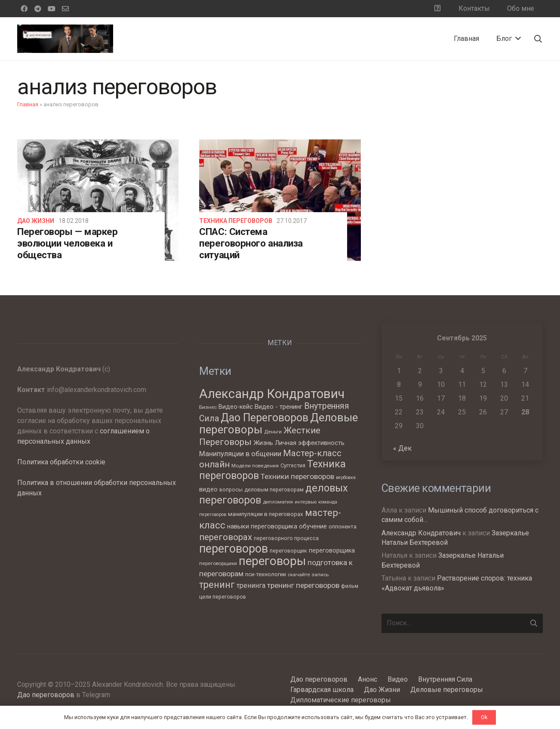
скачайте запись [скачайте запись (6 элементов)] (308, 575)
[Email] (65, 9)
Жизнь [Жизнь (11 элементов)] (263, 443)
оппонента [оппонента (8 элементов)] (343, 527)
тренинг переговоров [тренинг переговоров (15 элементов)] (303, 585)
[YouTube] (52, 9)
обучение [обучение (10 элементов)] (313, 526)
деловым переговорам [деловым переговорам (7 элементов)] (274, 490)
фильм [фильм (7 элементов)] (350, 586)
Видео (398, 679)
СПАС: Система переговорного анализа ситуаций (251, 243)
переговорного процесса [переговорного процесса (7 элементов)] (286, 538)
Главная (28, 104)
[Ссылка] (65, 39)
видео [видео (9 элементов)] (208, 489)
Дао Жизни (36, 221)
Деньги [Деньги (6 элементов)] (273, 432)
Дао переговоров (46, 695)
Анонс (368, 679)
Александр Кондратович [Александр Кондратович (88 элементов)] (272, 394)
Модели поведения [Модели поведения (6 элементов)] (255, 466)
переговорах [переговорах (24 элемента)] (226, 537)
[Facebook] (24, 9)
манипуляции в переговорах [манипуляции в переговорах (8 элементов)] (266, 514)
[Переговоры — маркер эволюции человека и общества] (98, 200)
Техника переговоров (236, 221)
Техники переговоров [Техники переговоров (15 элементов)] (297, 476)
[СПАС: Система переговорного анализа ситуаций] (280, 200)
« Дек (402, 448)
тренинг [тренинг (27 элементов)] (217, 585)
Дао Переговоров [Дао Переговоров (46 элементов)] (265, 418)
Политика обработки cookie (61, 462)
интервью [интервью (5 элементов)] (306, 502)
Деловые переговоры (447, 690)
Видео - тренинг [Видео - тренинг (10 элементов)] (278, 407)
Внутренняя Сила (445, 679)
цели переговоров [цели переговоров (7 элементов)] (223, 597)
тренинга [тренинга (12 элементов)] (251, 585)
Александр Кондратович (421, 533)
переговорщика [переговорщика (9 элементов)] (332, 550)
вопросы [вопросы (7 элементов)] (231, 490)
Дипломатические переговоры (341, 700)
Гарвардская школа (322, 690)
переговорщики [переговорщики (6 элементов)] (218, 563)
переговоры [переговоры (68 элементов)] (272, 561)
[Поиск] (538, 39)
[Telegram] (38, 9)
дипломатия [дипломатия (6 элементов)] (278, 502)
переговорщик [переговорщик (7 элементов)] (288, 551)
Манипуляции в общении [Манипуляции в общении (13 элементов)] (240, 454)
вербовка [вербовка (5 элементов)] (346, 477)
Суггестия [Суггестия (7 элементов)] (293, 465)
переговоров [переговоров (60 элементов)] (234, 549)
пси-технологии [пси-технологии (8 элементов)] (266, 574)
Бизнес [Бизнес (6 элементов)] (208, 407)
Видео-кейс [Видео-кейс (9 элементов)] (236, 407)
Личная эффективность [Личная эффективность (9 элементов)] (310, 443)
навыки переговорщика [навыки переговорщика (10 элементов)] (262, 526)
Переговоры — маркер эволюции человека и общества (68, 243)
